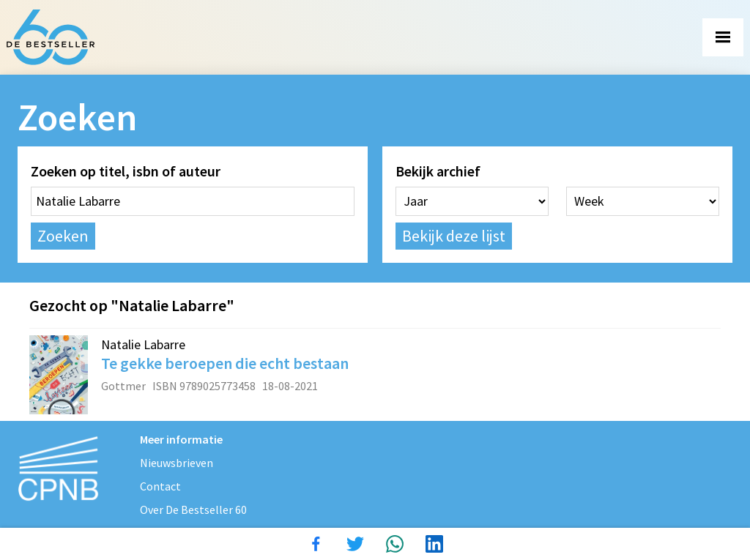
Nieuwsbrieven (177, 463)
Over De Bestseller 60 (193, 509)
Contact (160, 486)
